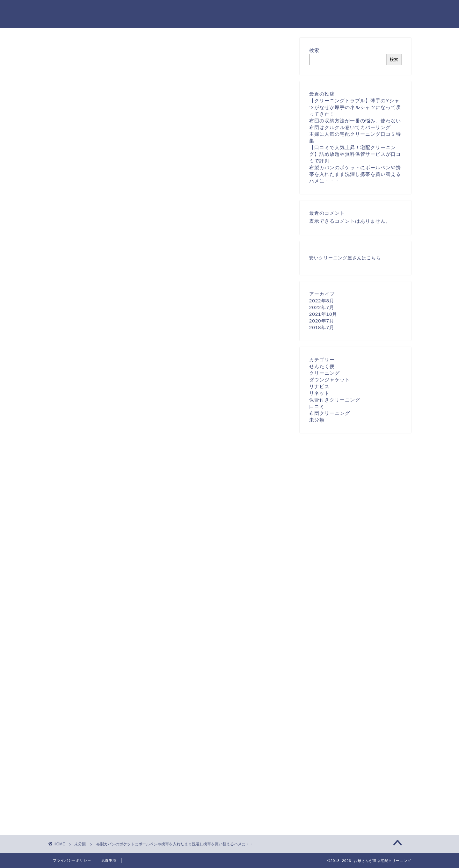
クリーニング (324, 373)
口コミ (317, 406)
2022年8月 (322, 301)
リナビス (319, 386)
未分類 (66, 50)
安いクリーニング (328, 258)
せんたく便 (322, 366)
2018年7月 (322, 327)
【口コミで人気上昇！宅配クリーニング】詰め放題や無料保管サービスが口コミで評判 (355, 154)
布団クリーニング (330, 413)
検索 (314, 50)
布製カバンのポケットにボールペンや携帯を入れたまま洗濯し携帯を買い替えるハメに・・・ (355, 174)
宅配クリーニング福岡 (84, 609)
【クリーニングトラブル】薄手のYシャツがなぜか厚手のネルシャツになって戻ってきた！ (355, 107)
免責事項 (109, 860)
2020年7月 (322, 321)
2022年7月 (322, 307)
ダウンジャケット (330, 380)
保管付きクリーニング (335, 400)
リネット (319, 393)
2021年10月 (323, 314)
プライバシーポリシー (72, 860)
